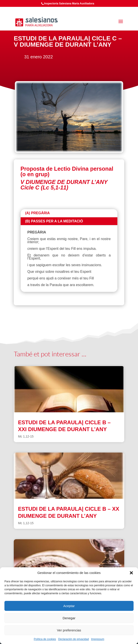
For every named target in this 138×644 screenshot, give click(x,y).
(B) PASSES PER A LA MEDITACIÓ (54, 221)
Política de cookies (45, 639)
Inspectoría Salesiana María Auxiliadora (69, 4)
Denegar (69, 618)
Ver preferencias (69, 630)
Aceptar (69, 606)
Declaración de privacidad (73, 639)
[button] (131, 573)
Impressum (98, 639)
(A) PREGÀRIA (37, 213)
